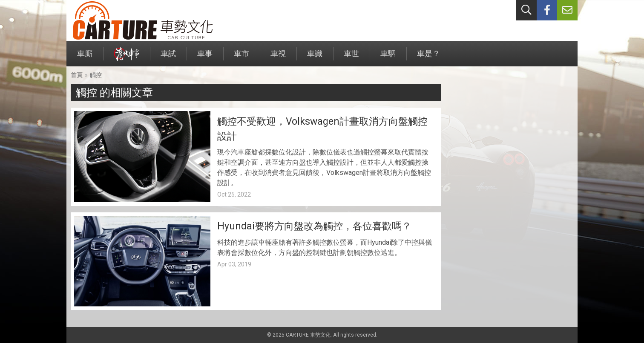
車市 (241, 58)
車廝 (85, 58)
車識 (315, 58)
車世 (351, 58)
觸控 (96, 75)
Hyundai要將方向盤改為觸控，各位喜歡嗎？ (314, 226)
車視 (278, 58)
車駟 (388, 58)
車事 (205, 58)
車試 (168, 58)
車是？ (428, 58)
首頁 (77, 75)
